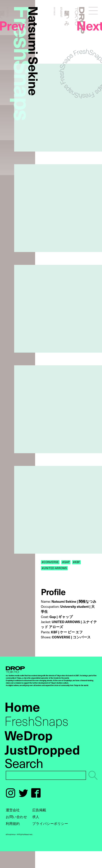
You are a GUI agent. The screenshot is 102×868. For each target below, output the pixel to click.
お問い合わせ (16, 817)
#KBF (76, 562)
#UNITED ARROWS (54, 568)
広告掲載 (39, 810)
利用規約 (13, 823)
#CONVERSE (50, 562)
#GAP (66, 562)
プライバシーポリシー (50, 823)
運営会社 (13, 810)
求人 (36, 817)
